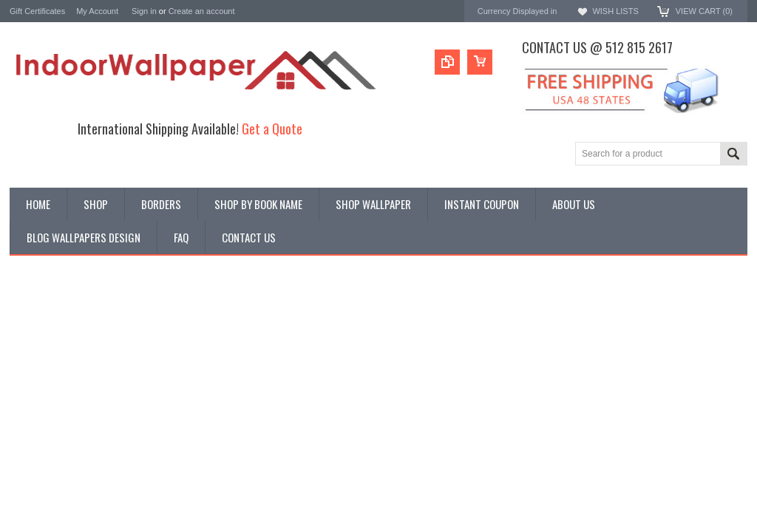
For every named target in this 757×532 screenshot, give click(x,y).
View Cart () (704, 11)
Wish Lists (615, 11)
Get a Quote (272, 128)
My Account (97, 11)
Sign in (144, 11)
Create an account (202, 11)
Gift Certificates (37, 11)
